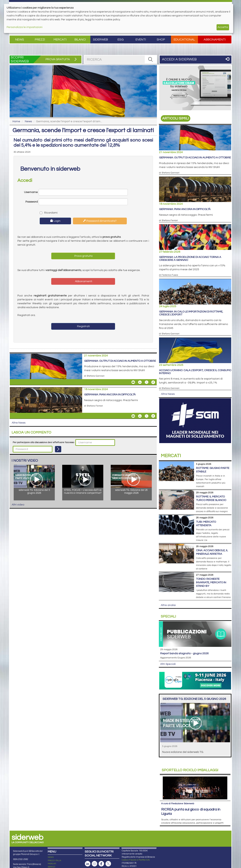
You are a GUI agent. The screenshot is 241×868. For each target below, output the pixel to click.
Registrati (83, 326)
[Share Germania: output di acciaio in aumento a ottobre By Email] (133, 382)
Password (32, 202)
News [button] (20, 39)
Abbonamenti (215, 39)
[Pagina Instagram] (94, 864)
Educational (184, 39)
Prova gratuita (83, 256)
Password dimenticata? (100, 221)
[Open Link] (195, 88)
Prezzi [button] (40, 39)
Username (31, 192)
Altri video (18, 505)
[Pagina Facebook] (101, 864)
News (28, 121)
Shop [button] (161, 39)
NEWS (51, 857)
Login (55, 221)
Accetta (223, 27)
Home (16, 121)
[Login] (58, 449)
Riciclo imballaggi (190, 770)
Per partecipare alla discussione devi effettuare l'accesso (43, 442)
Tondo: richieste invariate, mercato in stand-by (211, 583)
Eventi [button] (141, 39)
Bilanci (80, 39)
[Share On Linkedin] (140, 382)
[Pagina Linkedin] (88, 864)
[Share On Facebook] (153, 382)
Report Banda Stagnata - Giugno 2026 (184, 653)
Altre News (19, 423)
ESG (121, 39)
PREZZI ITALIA (54, 861)
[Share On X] (147, 382)
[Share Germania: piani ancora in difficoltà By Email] (133, 416)
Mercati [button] (60, 39)
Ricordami (49, 213)
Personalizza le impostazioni (25, 27)
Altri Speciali (168, 664)
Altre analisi (168, 605)
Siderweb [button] (100, 39)
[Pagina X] (108, 864)
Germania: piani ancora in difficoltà (110, 395)
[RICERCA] (151, 59)
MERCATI (52, 864)
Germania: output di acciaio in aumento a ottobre (120, 361)
